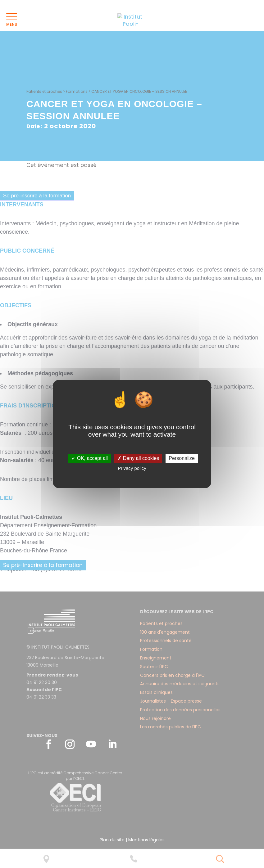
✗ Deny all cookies (138, 458)
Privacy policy (132, 468)
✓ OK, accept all (90, 458)
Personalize (182, 458)
